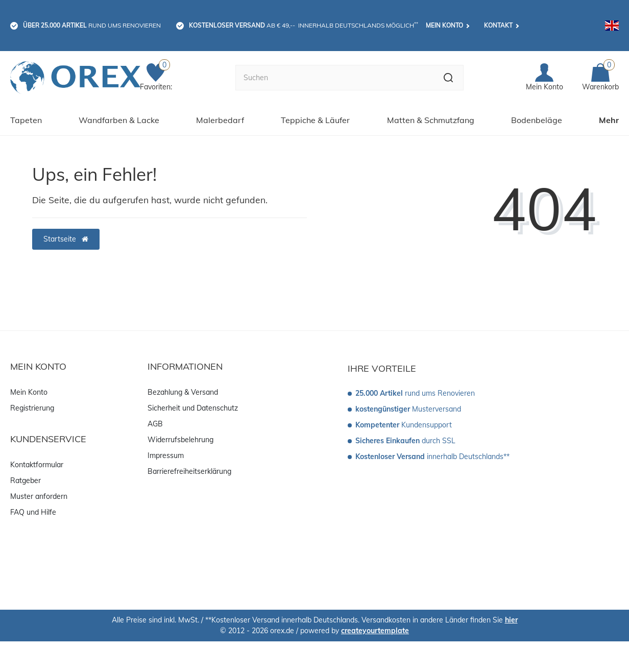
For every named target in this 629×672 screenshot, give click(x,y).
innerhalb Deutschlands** (432, 457)
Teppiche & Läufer (315, 120)
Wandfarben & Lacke (119, 120)
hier (511, 620)
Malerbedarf (220, 120)
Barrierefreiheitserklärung (189, 471)
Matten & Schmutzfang (431, 120)
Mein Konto (444, 25)
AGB (155, 424)
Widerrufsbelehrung (180, 440)
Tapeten (26, 120)
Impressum (166, 455)
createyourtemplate (375, 631)
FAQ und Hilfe (33, 512)
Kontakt (498, 25)
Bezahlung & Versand (183, 392)
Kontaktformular (37, 465)
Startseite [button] (66, 239)
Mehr (609, 120)
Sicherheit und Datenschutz (193, 408)
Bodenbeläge (537, 120)
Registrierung (32, 408)
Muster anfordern (39, 496)
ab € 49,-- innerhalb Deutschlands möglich (304, 25)
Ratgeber (26, 481)
